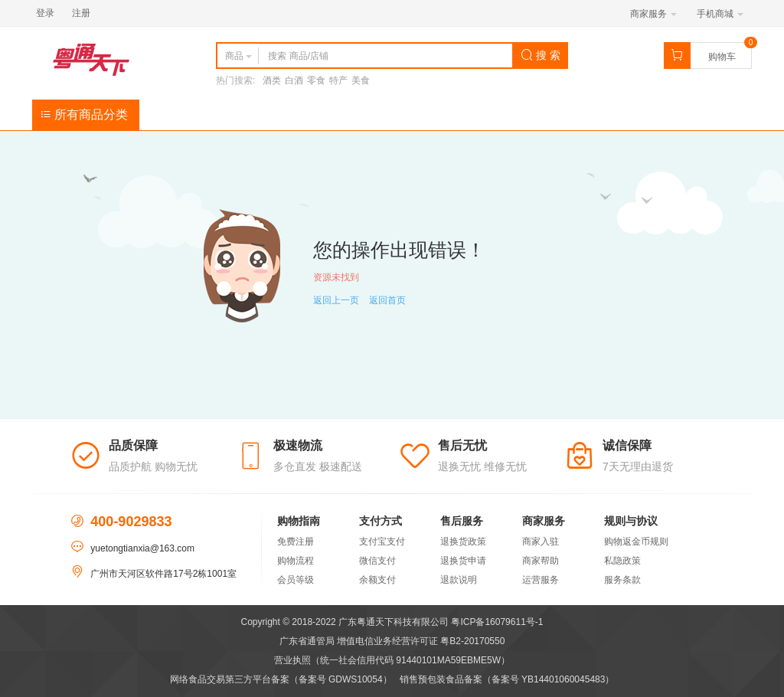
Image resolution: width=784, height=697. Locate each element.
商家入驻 (541, 542)
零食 (316, 80)
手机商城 (720, 14)
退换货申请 (463, 561)
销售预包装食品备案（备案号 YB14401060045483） (507, 679)
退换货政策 (463, 542)
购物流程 (296, 561)
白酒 (294, 80)
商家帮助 (541, 561)
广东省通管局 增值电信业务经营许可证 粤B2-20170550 (392, 641)
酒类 (272, 80)
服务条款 (622, 580)
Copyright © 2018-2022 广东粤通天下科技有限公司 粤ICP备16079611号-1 (392, 622)
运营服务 (541, 580)
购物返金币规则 (636, 542)
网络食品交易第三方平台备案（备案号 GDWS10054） (281, 679)
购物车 (722, 57)
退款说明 (459, 580)
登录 (45, 13)
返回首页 (387, 300)
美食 (361, 80)
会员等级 (296, 580)
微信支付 (377, 561)
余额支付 (377, 580)
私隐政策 (622, 561)
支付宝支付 (382, 542)
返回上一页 (336, 300)
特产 (338, 80)
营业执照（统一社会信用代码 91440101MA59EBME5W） (392, 660)
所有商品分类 (84, 115)
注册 (81, 13)
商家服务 (653, 14)
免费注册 (296, 542)
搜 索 (541, 55)
